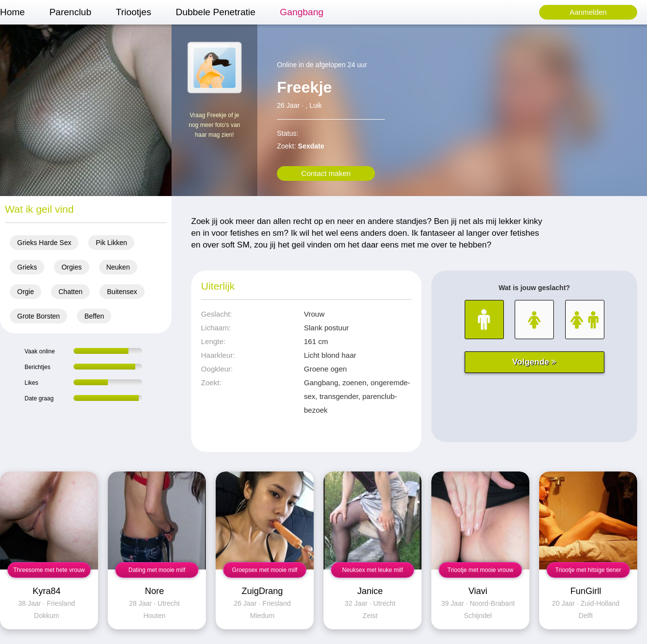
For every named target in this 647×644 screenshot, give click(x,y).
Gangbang (302, 12)
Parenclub (71, 12)
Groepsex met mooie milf (264, 570)
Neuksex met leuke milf (373, 570)
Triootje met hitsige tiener (588, 570)
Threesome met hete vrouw (49, 570)
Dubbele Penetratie (215, 12)
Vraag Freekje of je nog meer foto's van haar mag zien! (214, 125)
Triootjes (133, 12)
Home (12, 12)
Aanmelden (588, 12)
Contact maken (326, 173)
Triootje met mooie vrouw (480, 570)
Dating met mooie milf (157, 570)
